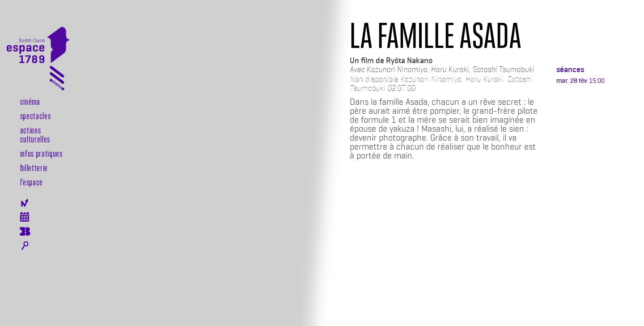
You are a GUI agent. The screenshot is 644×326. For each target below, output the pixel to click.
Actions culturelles (35, 134)
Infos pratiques (41, 153)
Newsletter (25, 203)
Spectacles (36, 116)
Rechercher (25, 246)
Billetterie (34, 167)
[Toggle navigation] (57, 80)
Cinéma (30, 101)
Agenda (25, 217)
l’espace (32, 182)
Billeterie (25, 232)
